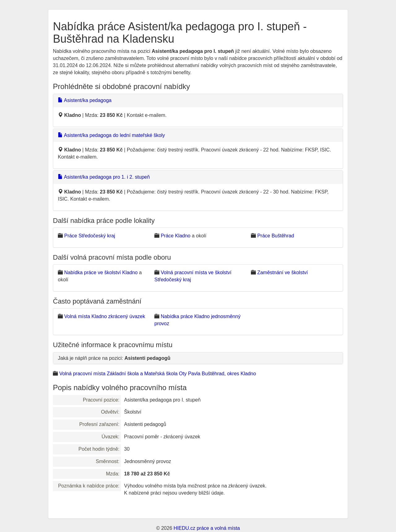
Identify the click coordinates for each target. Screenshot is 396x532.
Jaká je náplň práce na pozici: (114, 358)
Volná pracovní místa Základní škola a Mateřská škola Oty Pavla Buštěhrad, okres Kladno (157, 374)
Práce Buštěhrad (275, 236)
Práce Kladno (175, 236)
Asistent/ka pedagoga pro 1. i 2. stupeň (104, 177)
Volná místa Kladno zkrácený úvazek (104, 316)
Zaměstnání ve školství (282, 272)
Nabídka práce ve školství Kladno (101, 272)
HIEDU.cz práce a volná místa (207, 528)
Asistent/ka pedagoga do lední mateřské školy (111, 135)
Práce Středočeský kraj (90, 236)
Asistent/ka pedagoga (85, 100)
